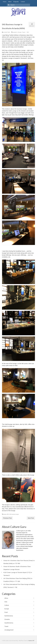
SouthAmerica (9, 623)
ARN (8, 514)
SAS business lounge (14, 514)
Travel (23, 32)
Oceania (7, 619)
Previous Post (7, 518)
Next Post (31, 518)
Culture (7, 605)
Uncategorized (9, 630)
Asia (6, 602)
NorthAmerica (9, 616)
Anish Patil (7, 32)
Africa (6, 598)
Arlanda (4, 514)
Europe (20, 32)
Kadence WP (31, 641)
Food (6, 612)
